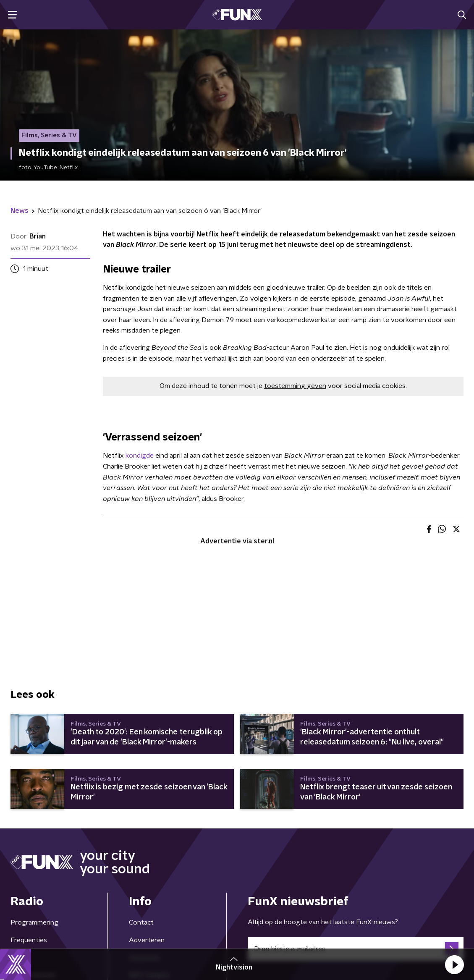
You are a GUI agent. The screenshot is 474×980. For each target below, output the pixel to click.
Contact (141, 922)
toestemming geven (295, 386)
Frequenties (29, 940)
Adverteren (147, 940)
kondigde (140, 456)
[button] (454, 964)
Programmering (34, 922)
